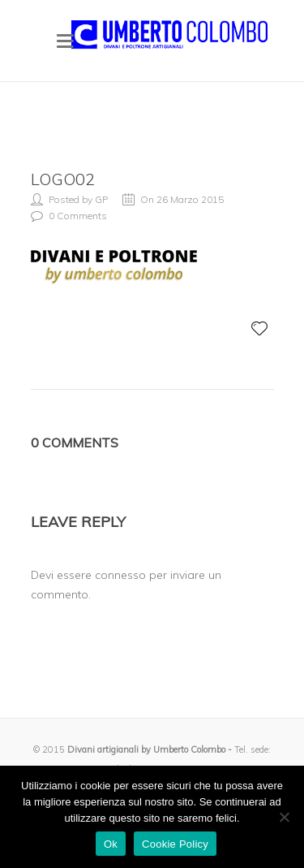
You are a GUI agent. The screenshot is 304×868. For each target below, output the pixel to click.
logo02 (63, 179)
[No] (284, 817)
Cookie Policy (175, 844)
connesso (120, 575)
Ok (111, 844)
